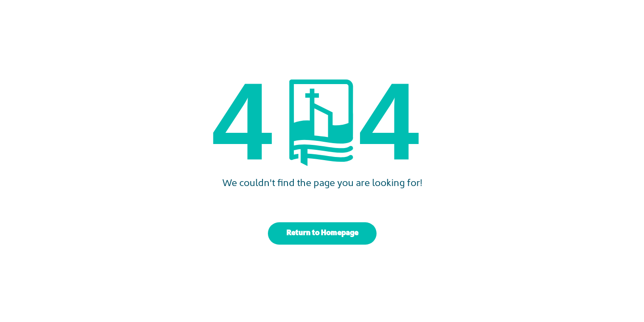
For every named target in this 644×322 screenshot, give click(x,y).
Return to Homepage (322, 233)
